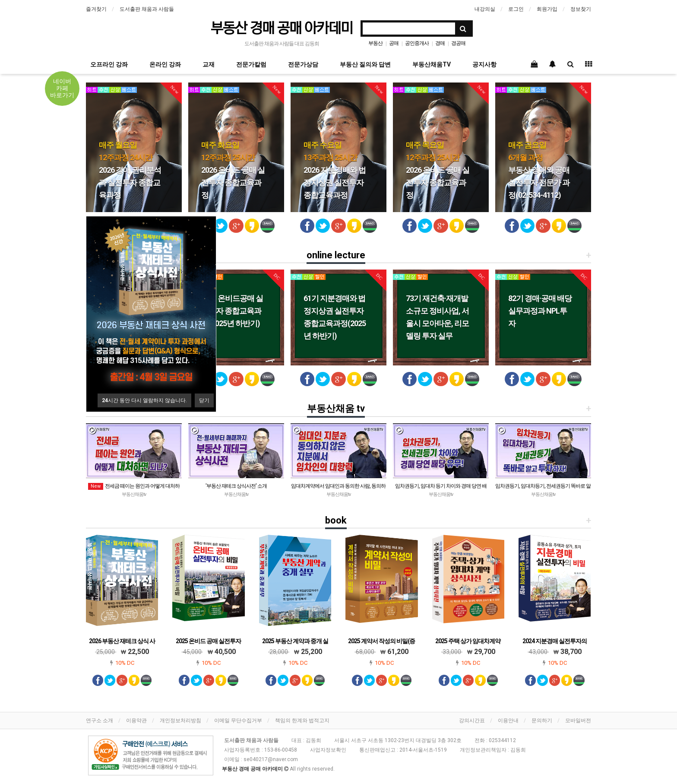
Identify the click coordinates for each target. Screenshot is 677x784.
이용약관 (136, 721)
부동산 (375, 43)
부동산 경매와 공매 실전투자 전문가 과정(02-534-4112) (539, 170)
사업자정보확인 (328, 750)
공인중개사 (417, 43)
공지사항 (484, 64)
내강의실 (485, 9)
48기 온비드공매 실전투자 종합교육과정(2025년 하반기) (232, 311)
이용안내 (508, 721)
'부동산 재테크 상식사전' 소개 (236, 486)
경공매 (458, 43)
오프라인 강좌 (109, 64)
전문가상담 (303, 64)
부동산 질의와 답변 (365, 64)
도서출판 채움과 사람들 (147, 9)
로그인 (516, 9)
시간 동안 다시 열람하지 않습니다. (144, 400)
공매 (394, 43)
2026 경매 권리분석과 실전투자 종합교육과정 (130, 170)
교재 (209, 64)
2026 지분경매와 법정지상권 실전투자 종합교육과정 (335, 170)
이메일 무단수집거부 (238, 721)
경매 (440, 43)
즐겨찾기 (96, 9)
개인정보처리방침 (180, 721)
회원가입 (547, 9)
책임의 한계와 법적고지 (302, 721)
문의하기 (542, 721)
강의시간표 (472, 721)
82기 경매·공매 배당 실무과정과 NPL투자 (540, 311)
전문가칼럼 (251, 64)
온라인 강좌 (165, 64)
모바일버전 (578, 721)
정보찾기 (581, 9)
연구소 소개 (100, 721)
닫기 (204, 400)
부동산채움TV (432, 64)
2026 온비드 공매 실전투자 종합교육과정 (233, 170)
